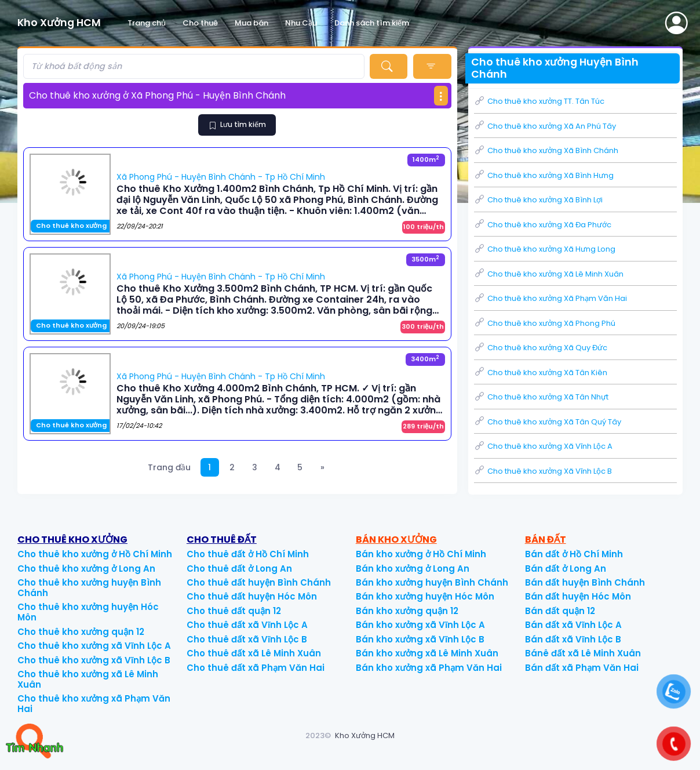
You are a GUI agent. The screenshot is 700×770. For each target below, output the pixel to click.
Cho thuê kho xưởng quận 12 (81, 632)
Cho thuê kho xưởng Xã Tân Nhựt (541, 397)
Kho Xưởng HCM (365, 736)
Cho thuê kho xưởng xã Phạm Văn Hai (94, 704)
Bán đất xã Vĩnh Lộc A (573, 625)
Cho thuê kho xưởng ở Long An (86, 569)
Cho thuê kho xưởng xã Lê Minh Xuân (88, 679)
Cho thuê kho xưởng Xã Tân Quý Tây (548, 422)
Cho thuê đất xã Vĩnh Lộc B (247, 639)
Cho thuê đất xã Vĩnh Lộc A (247, 625)
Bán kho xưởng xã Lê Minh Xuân (427, 653)
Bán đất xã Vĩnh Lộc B (573, 639)
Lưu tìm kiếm (238, 124)
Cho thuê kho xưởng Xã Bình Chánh (546, 150)
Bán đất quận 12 (560, 611)
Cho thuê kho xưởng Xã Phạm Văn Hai (550, 298)
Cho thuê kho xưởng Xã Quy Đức (541, 348)
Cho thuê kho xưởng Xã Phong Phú (545, 323)
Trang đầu (169, 467)
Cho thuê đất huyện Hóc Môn (252, 596)
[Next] (323, 468)
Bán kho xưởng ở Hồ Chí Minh (421, 554)
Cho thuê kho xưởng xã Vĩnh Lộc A (94, 646)
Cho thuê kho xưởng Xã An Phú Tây (545, 126)
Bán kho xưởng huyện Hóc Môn (425, 596)
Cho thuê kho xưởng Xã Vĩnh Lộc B (543, 471)
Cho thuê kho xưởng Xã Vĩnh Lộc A (543, 446)
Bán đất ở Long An (566, 569)
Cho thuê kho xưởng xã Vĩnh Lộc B (94, 660)
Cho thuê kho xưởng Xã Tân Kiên (541, 373)
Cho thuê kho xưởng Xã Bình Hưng (544, 175)
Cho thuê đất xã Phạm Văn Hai (256, 668)
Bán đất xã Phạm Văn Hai (582, 668)
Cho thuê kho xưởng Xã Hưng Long (545, 249)
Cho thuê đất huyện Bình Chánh (259, 582)
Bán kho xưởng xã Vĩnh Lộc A (420, 625)
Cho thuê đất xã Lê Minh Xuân (254, 653)
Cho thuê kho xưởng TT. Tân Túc (539, 101)
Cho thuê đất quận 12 (234, 611)
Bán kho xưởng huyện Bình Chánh (432, 582)
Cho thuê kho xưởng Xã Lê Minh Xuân (549, 274)
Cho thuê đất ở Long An (239, 569)
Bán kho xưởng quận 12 (407, 611)
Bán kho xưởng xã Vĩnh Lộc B (420, 639)
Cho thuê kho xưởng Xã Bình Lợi (538, 200)
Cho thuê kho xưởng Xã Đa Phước (543, 225)
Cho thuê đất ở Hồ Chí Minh (248, 554)
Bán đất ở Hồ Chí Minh (574, 554)
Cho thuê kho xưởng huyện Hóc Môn (88, 612)
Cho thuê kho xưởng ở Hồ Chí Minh (95, 554)
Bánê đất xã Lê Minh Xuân (583, 653)
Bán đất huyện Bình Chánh (585, 582)
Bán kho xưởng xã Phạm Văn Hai (429, 668)
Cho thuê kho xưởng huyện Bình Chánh (89, 588)
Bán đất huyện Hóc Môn (578, 596)
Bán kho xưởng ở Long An (413, 569)
